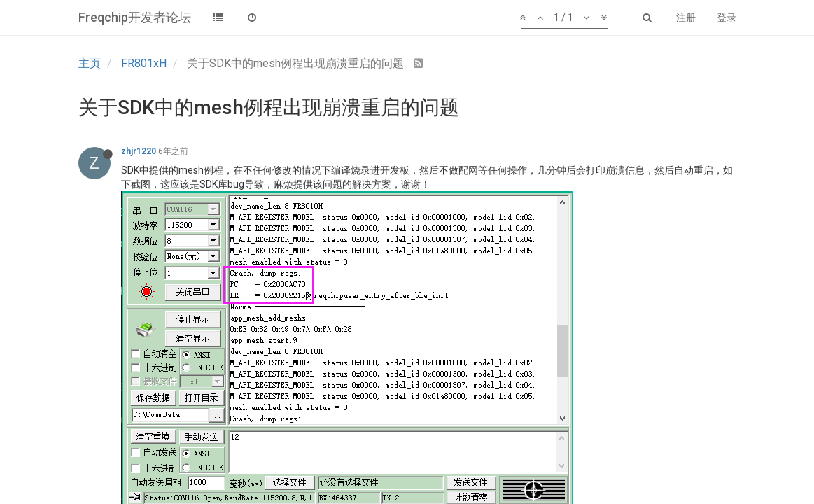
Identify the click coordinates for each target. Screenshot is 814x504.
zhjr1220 (139, 151)
